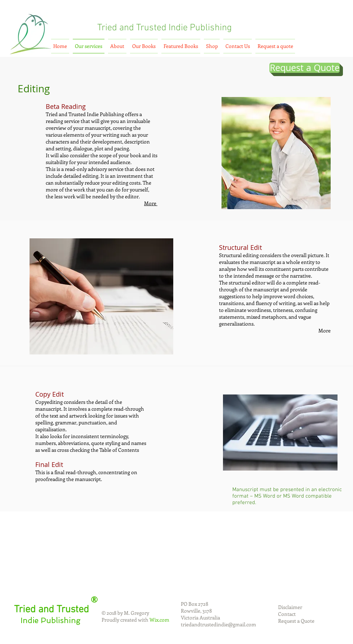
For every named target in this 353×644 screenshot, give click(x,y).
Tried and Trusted (132, 28)
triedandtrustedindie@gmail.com (218, 624)
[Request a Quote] (305, 68)
